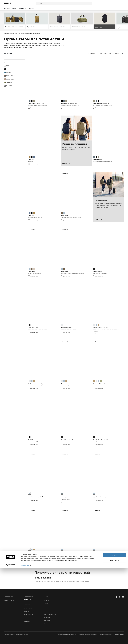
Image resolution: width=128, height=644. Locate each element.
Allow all (114, 631)
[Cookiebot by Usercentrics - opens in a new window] (11, 641)
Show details (25, 641)
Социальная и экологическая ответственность (48, 609)
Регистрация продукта (30, 618)
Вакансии (46, 604)
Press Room (47, 617)
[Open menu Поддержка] (33, 9)
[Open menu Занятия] (15, 9)
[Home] (20, 3)
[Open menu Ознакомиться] (23, 9)
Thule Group (47, 621)
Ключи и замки (28, 608)
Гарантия (26, 611)
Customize (114, 636)
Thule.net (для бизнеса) (50, 614)
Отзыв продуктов (29, 615)
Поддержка (27, 621)
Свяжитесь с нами (9, 600)
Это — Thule (47, 600)
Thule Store (47, 624)
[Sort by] (116, 54)
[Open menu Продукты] (8, 9)
